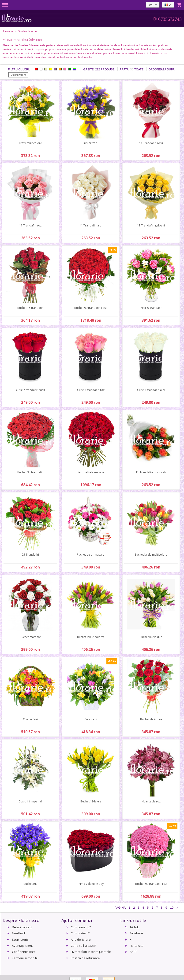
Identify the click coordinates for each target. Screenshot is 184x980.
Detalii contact (22, 927)
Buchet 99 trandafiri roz (151, 884)
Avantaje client (22, 946)
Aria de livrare (81, 940)
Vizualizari (17, 75)
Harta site (137, 946)
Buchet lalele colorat (91, 637)
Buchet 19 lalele (91, 801)
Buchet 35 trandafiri (30, 472)
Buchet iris (30, 884)
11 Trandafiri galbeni (151, 225)
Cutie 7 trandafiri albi (151, 390)
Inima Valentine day (91, 884)
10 (172, 908)
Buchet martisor (30, 637)
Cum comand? (81, 927)
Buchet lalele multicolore (151, 555)
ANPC (133, 952)
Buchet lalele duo (151, 637)
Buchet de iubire (151, 719)
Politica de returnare (85, 958)
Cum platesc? (80, 933)
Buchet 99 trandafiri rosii (91, 308)
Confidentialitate (24, 952)
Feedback (19, 933)
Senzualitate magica (91, 472)
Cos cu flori (30, 719)
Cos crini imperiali (30, 801)
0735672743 (170, 19)
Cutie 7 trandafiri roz (91, 390)
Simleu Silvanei (28, 31)
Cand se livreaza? (83, 946)
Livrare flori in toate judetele (91, 952)
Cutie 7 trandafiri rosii (30, 390)
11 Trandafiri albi (91, 225)
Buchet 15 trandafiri (30, 308)
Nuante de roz (151, 801)
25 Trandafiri (30, 555)
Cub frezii (91, 719)
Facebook (137, 933)
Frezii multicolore (30, 143)
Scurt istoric (20, 940)
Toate (139, 69)
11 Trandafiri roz (30, 225)
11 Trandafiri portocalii (151, 472)
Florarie (8, 31)
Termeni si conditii (25, 958)
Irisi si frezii (91, 143)
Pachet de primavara (91, 555)
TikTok (134, 927)
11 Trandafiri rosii (151, 143)
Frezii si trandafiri (151, 308)
